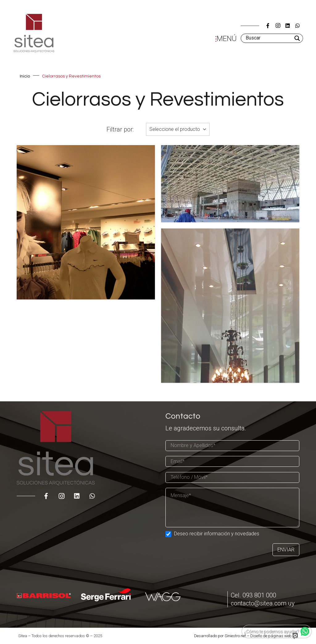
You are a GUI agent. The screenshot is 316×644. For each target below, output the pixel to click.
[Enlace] (34, 33)
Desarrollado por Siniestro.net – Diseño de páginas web (243, 636)
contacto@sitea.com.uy (263, 603)
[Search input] (268, 38)
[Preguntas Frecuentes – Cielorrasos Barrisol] (86, 222)
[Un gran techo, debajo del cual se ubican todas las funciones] (230, 184)
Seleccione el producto (175, 129)
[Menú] (225, 38)
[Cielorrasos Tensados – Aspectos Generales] (230, 306)
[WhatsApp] (297, 26)
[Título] (268, 26)
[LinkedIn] (288, 26)
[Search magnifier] (298, 38)
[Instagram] (278, 26)
